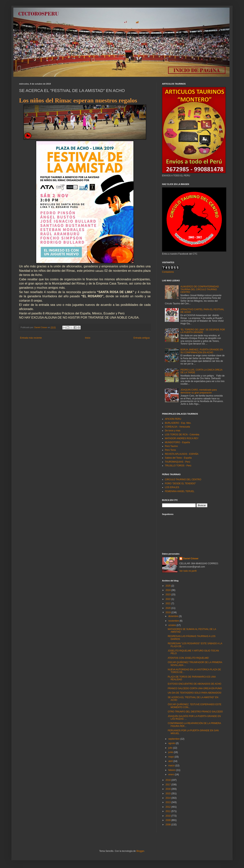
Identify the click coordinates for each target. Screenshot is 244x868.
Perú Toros (170, 450)
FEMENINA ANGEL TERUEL (180, 491)
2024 (169, 590)
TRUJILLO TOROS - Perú (178, 466)
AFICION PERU (173, 419)
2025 (169, 586)
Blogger (140, 851)
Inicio (88, 338)
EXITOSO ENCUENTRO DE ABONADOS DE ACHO (195, 684)
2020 (169, 608)
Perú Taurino (171, 446)
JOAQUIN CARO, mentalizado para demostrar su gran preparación (199, 391)
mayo (171, 757)
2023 (169, 595)
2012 (169, 807)
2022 (169, 599)
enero (172, 774)
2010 (169, 816)
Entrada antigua (142, 338)
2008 (169, 825)
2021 (169, 603)
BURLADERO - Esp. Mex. (178, 423)
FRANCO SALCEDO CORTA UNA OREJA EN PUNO (195, 688)
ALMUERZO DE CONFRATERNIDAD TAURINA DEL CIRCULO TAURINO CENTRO (200, 289)
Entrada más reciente (31, 338)
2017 (169, 785)
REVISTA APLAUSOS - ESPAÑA (182, 454)
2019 (169, 612)
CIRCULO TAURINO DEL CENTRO (183, 480)
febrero (172, 770)
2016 (169, 789)
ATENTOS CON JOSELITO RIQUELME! (188, 658)
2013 (169, 802)
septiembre (174, 739)
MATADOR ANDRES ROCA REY (182, 438)
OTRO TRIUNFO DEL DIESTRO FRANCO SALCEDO (195, 712)
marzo (172, 766)
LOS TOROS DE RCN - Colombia (182, 435)
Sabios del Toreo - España (178, 458)
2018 (169, 780)
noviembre (174, 621)
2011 (169, 811)
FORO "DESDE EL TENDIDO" (180, 484)
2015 (169, 794)
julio (171, 748)
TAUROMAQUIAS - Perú (177, 462)
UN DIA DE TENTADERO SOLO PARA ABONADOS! (195, 693)
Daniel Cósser (191, 559)
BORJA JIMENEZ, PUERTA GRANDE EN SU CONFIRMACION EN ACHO (202, 351)
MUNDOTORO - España (177, 442)
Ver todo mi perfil (188, 571)
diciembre (174, 616)
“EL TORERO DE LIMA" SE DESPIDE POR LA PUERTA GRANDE (203, 331)
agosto (172, 743)
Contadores (168, 272)
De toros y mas (173, 431)
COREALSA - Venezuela (177, 427)
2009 (169, 820)
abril (171, 761)
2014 (169, 798)
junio (171, 752)
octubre (172, 625)
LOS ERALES (172, 487)
